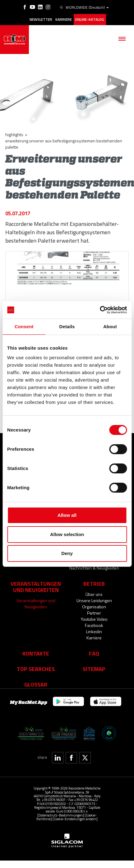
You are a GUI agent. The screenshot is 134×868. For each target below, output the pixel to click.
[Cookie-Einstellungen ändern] (75, 813)
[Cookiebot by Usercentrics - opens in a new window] (100, 310)
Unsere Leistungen (94, 595)
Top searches (36, 663)
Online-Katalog (90, 20)
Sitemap (94, 663)
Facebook (94, 620)
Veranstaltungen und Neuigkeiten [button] (36, 581)
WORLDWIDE (84, 7)
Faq (94, 648)
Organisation (94, 601)
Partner (94, 607)
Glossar (36, 679)
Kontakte (36, 648)
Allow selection (67, 534)
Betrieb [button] (94, 578)
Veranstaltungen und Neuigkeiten (36, 598)
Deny (67, 553)
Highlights (14, 134)
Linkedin (94, 626)
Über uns (94, 589)
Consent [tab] (24, 327)
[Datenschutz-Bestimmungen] (61, 810)
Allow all (67, 515)
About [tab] (110, 327)
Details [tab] (67, 327)
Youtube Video (94, 613)
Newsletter (41, 20)
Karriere (64, 20)
